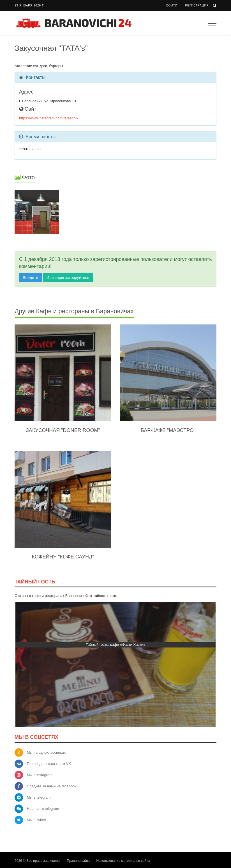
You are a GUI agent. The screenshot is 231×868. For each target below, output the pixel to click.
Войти (172, 5)
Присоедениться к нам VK (49, 764)
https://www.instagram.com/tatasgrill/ (49, 118)
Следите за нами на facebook (52, 786)
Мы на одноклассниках (46, 752)
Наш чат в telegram (43, 809)
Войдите (30, 278)
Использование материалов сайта (123, 861)
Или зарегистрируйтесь (68, 278)
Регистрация (197, 5)
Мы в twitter (37, 820)
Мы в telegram (39, 797)
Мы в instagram (40, 775)
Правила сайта (78, 861)
